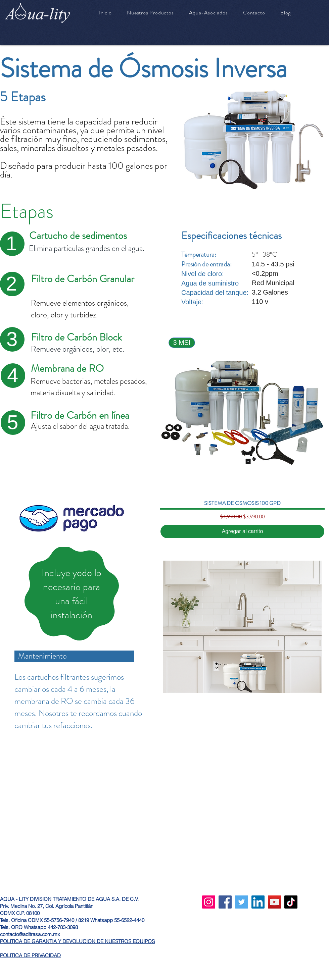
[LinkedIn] (258, 902)
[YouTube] (274, 902)
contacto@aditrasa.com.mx (30, 934)
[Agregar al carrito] (242, 531)
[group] (242, 434)
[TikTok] (291, 902)
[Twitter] (242, 902)
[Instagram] (209, 902)
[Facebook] (225, 902)
